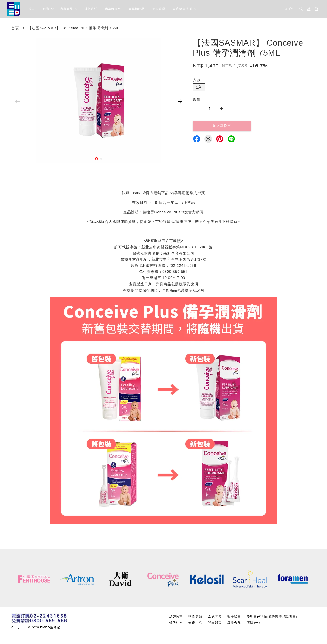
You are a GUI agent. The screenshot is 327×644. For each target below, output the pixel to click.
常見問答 (215, 617)
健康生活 (195, 623)
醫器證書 (234, 617)
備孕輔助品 (136, 9)
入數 (197, 80)
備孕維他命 (113, 9)
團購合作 (254, 623)
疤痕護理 (159, 9)
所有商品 (69, 9)
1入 (199, 87)
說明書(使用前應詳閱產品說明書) (272, 617)
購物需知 (195, 617)
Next (180, 101)
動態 (48, 9)
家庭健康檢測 (185, 9)
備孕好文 (176, 623)
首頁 (32, 9)
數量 (197, 100)
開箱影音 (215, 623)
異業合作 (234, 623)
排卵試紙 (91, 9)
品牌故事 (176, 617)
